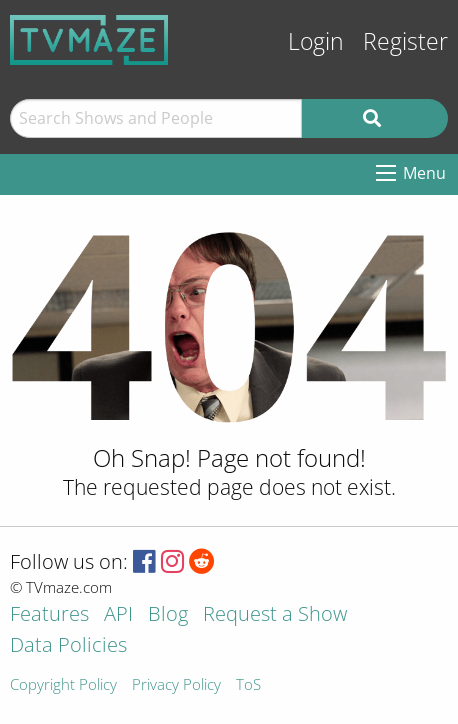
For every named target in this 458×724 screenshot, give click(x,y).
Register (405, 41)
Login (316, 41)
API (118, 615)
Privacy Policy (176, 685)
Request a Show (275, 615)
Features (49, 615)
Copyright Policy (63, 685)
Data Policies (68, 646)
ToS (248, 685)
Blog (168, 615)
